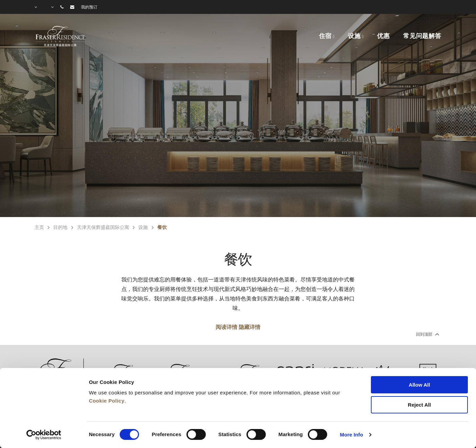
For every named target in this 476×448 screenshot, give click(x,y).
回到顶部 (427, 334)
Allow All (420, 385)
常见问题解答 (422, 36)
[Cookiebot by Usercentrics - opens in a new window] (44, 435)
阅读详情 (226, 327)
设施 (354, 36)
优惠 (383, 36)
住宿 (325, 36)
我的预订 (89, 7)
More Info (352, 435)
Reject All (419, 405)
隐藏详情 (250, 327)
